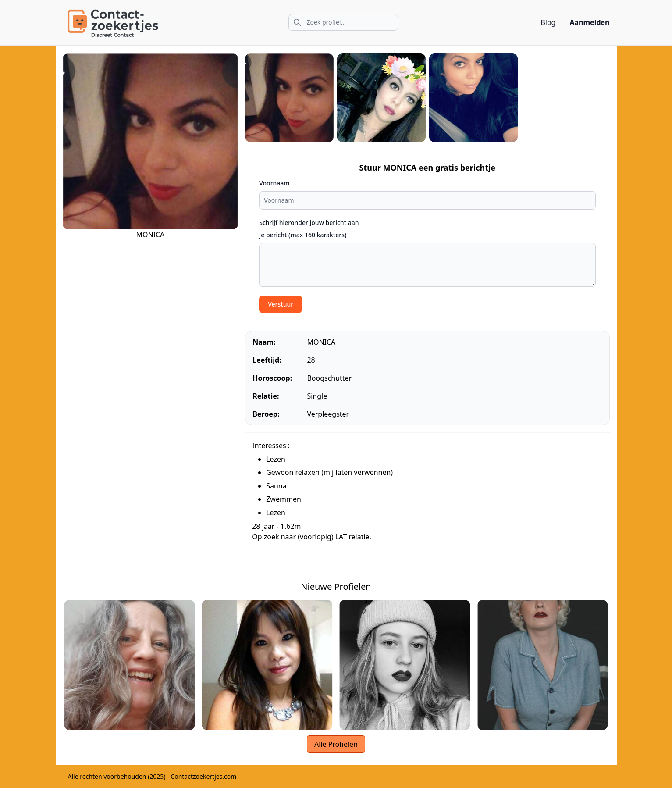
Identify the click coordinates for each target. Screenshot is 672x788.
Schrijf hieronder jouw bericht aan (309, 223)
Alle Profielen (336, 744)
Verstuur (281, 304)
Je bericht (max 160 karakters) (303, 235)
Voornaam (274, 183)
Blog (548, 22)
